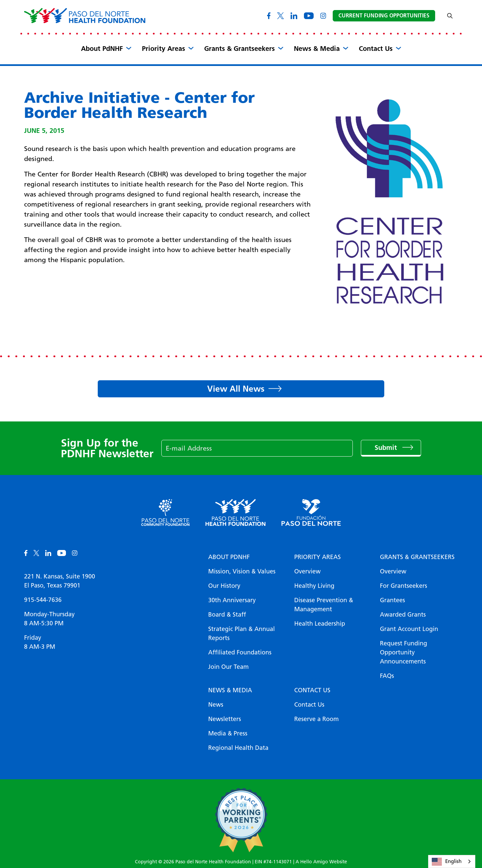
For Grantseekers (404, 586)
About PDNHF (229, 557)
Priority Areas (164, 49)
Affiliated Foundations (240, 652)
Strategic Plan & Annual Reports (242, 634)
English (447, 862)
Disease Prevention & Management (324, 605)
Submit (387, 448)
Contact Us (376, 49)
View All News (236, 389)
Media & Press (228, 733)
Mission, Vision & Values (242, 571)
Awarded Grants (403, 615)
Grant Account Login (409, 629)
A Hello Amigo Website (321, 862)
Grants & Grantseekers (239, 49)
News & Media (317, 49)
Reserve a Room (316, 719)
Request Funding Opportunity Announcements (404, 652)
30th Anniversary (232, 600)
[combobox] (452, 861)
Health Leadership (320, 624)
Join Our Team (228, 667)
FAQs (387, 676)
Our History (224, 586)
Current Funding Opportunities (384, 16)
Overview (307, 571)
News (216, 705)
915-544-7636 (43, 600)
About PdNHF (102, 49)
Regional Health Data (238, 748)
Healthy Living (314, 586)
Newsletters (225, 719)
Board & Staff (227, 615)
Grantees (392, 600)
